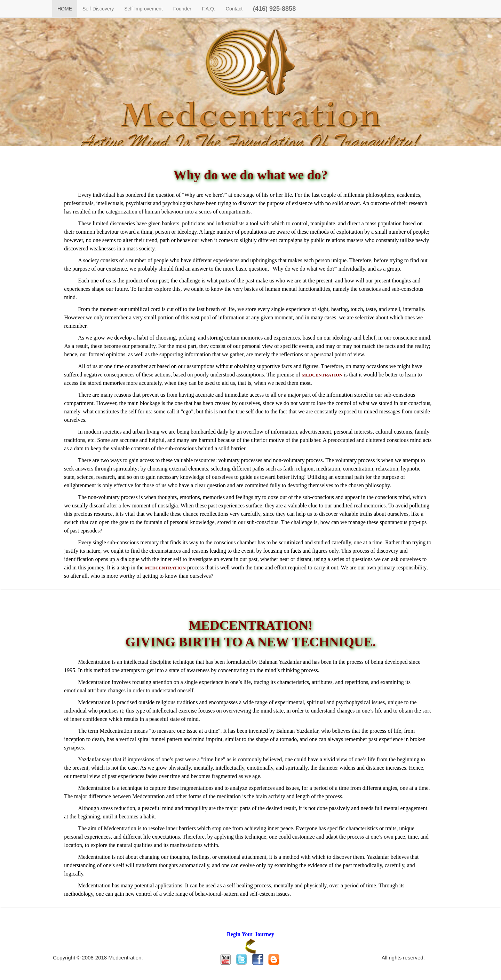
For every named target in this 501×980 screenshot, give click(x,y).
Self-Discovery (98, 9)
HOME (65, 9)
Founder (182, 9)
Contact (234, 9)
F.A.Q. (209, 9)
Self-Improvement (143, 9)
